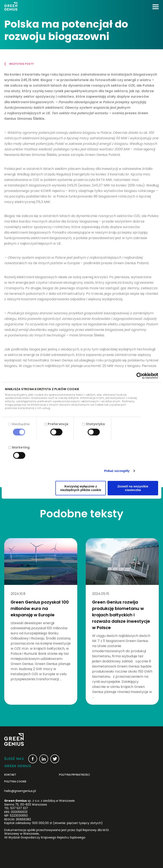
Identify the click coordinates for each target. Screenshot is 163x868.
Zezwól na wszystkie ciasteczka (133, 488)
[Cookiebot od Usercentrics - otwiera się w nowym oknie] (140, 376)
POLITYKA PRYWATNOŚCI (74, 775)
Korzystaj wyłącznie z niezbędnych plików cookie (81, 488)
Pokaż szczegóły (117, 471)
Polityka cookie (15, 782)
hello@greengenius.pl (20, 791)
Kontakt (10, 775)
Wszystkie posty (21, 64)
